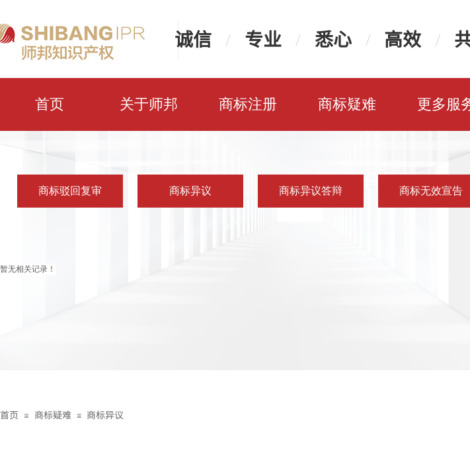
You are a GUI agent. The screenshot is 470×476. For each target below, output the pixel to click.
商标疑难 (347, 104)
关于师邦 (149, 104)
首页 (50, 104)
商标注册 (248, 104)
